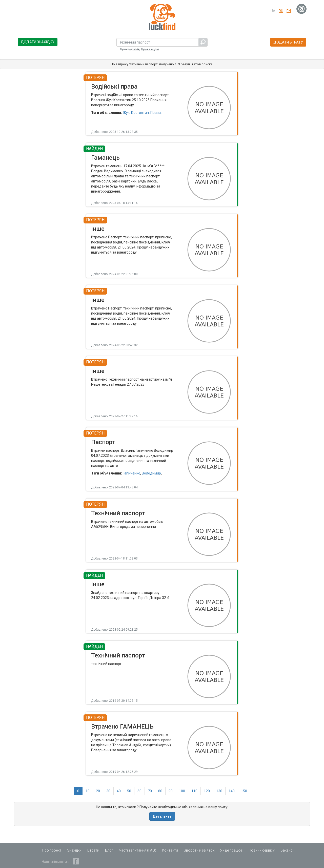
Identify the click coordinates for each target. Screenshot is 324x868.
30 (108, 791)
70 (150, 791)
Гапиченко (131, 473)
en (289, 11)
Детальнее (162, 816)
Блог (109, 850)
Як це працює (231, 850)
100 (182, 791)
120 (207, 791)
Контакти (170, 850)
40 (119, 791)
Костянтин (140, 113)
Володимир (151, 473)
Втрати (93, 850)
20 (98, 791)
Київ (136, 49)
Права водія (150, 49)
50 (129, 791)
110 (194, 791)
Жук (126, 113)
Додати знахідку (38, 42)
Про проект (52, 850)
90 (171, 791)
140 (232, 791)
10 (88, 791)
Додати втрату (288, 42)
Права (156, 113)
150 (244, 791)
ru (281, 11)
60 (139, 791)
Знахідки (74, 850)
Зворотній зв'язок (199, 850)
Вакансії (287, 850)
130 (219, 791)
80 (160, 791)
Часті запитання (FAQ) (138, 850)
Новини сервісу (262, 850)
